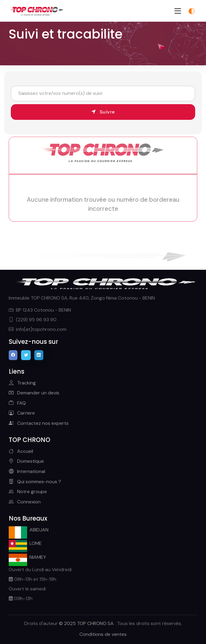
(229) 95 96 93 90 (33, 320)
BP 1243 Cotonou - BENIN (40, 310)
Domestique (26, 461)
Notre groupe (28, 492)
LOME (25, 544)
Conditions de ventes (103, 634)
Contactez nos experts (39, 423)
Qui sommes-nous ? (35, 482)
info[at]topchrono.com (38, 329)
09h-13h (21, 598)
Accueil (21, 451)
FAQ (17, 403)
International (27, 471)
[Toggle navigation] (178, 11)
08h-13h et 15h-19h (32, 579)
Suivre (103, 112)
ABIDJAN (29, 531)
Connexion (25, 502)
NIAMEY (28, 558)
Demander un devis (34, 393)
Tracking (22, 383)
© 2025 (87, 623)
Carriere (22, 413)
